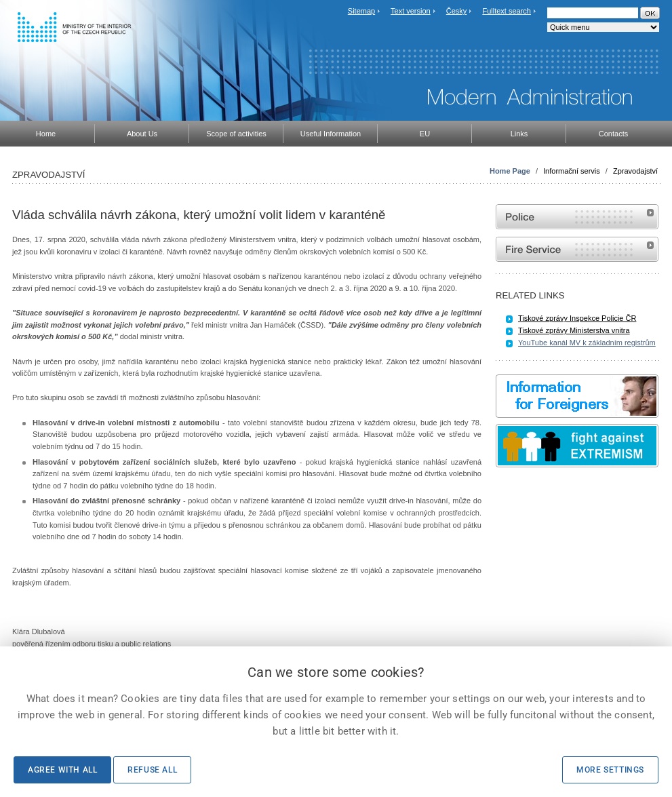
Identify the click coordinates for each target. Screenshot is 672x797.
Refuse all (152, 770)
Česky (457, 11)
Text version (411, 11)
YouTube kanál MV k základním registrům (587, 343)
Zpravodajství (635, 171)
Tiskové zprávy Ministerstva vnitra (574, 330)
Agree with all (62, 770)
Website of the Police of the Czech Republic (577, 217)
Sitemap (361, 11)
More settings (610, 770)
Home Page (510, 171)
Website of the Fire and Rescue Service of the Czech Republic (577, 249)
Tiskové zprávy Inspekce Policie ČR (577, 318)
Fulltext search (507, 11)
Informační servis (572, 171)
